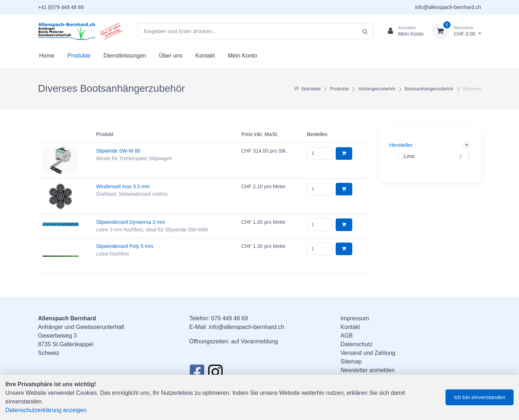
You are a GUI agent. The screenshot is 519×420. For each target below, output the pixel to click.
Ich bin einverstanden (480, 397)
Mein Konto (243, 56)
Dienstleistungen (125, 56)
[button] (430, 145)
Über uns (171, 56)
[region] (430, 156)
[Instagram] (215, 374)
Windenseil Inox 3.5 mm (123, 186)
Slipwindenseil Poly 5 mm (125, 246)
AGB (347, 336)
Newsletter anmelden (368, 370)
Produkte (79, 56)
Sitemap (351, 362)
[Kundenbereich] (403, 31)
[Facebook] (197, 374)
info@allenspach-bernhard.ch (448, 7)
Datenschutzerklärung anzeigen (46, 410)
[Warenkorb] (457, 31)
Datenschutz (357, 344)
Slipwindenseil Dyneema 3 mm (131, 222)
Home (47, 56)
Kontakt (205, 56)
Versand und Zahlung (368, 353)
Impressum (355, 318)
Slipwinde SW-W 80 (118, 151)
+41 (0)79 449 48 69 (61, 7)
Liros (409, 156)
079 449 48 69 (229, 318)
